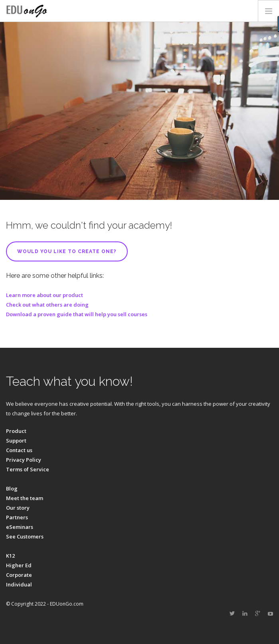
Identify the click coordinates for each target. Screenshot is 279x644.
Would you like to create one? (67, 251)
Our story (18, 508)
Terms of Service (28, 469)
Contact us (19, 450)
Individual (19, 584)
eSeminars (20, 527)
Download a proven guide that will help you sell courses (77, 314)
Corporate (19, 575)
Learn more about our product (45, 295)
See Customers (25, 536)
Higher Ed (19, 565)
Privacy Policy (24, 460)
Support (16, 441)
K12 (10, 556)
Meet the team (25, 498)
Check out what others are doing (47, 305)
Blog (12, 488)
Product (16, 431)
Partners (17, 517)
